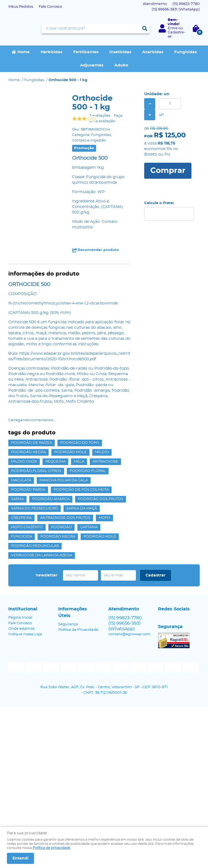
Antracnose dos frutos (65, 518)
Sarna (17, 499)
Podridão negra (28, 452)
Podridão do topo (80, 443)
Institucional (23, 609)
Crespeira (21, 518)
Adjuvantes (92, 65)
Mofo (104, 518)
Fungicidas (185, 52)
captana (89, 527)
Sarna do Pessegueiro (35, 508)
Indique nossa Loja (25, 634)
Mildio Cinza (24, 462)
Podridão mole (70, 452)
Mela (79, 462)
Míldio (102, 452)
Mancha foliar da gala (64, 480)
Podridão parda (28, 490)
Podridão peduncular (35, 546)
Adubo (121, 65)
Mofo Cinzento (27, 527)
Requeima (55, 462)
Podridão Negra (58, 537)
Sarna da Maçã (82, 508)
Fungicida (22, 537)
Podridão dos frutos (101, 499)
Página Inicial (20, 618)
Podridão (61, 527)
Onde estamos (21, 629)
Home (23, 52)
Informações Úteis (73, 612)
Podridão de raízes (31, 443)
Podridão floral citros (36, 471)
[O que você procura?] (145, 28)
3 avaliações (100, 116)
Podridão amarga (51, 499)
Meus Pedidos (21, 7)
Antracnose (105, 462)
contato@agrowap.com (129, 634)
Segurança (68, 624)
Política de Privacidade (78, 630)
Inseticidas (120, 52)
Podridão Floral (88, 471)
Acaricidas (153, 52)
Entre (173, 28)
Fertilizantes (86, 52)
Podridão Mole (100, 537)
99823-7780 (186, 4)
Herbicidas (51, 52)
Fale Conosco (50, 7)
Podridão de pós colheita (81, 490)
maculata (21, 480)
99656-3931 (176, 10)
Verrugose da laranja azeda (42, 555)
